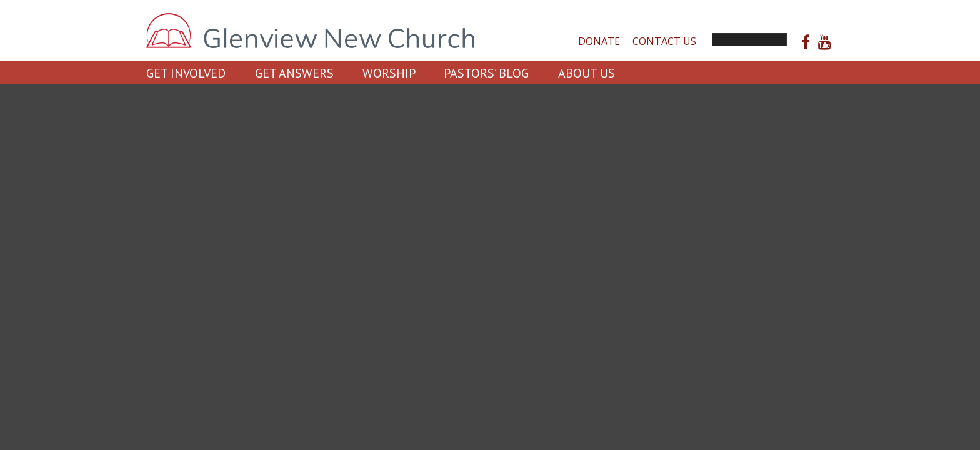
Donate (599, 41)
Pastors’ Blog (486, 73)
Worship (389, 73)
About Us (587, 73)
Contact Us (664, 41)
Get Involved (186, 73)
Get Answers (294, 73)
